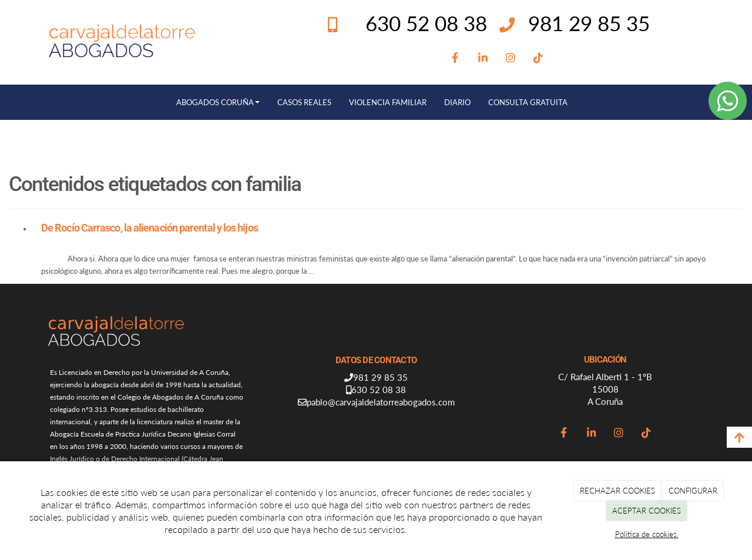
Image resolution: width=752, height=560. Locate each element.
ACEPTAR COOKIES (647, 511)
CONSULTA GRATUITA (528, 102)
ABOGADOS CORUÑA (218, 102)
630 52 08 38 (379, 390)
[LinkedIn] (483, 58)
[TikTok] (538, 58)
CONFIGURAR (693, 491)
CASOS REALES (304, 102)
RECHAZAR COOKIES (617, 491)
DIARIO (457, 102)
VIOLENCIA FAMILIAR (388, 102)
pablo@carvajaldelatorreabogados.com (381, 402)
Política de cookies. (647, 534)
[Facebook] (455, 58)
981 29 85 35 (589, 23)
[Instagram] (510, 58)
